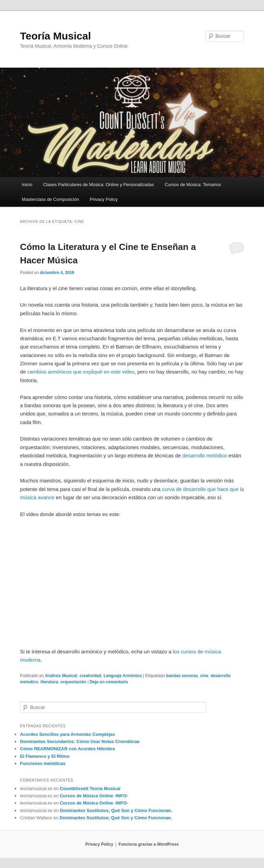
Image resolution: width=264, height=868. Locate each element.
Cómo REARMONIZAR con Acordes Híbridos (67, 749)
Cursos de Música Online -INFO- (94, 796)
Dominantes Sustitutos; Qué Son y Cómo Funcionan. (116, 810)
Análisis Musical (61, 676)
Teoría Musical (55, 36)
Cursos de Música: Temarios (193, 185)
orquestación (73, 682)
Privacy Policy (104, 199)
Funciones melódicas (43, 763)
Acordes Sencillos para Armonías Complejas (67, 734)
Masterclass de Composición (51, 199)
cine (204, 676)
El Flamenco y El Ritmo (45, 756)
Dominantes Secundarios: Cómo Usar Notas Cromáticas (80, 741)
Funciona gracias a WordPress (149, 844)
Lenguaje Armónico (123, 676)
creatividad (90, 676)
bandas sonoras (182, 676)
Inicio (27, 185)
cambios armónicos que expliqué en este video (81, 372)
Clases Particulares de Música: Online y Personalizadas (98, 185)
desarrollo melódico (205, 455)
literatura (49, 682)
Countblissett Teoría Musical (90, 789)
